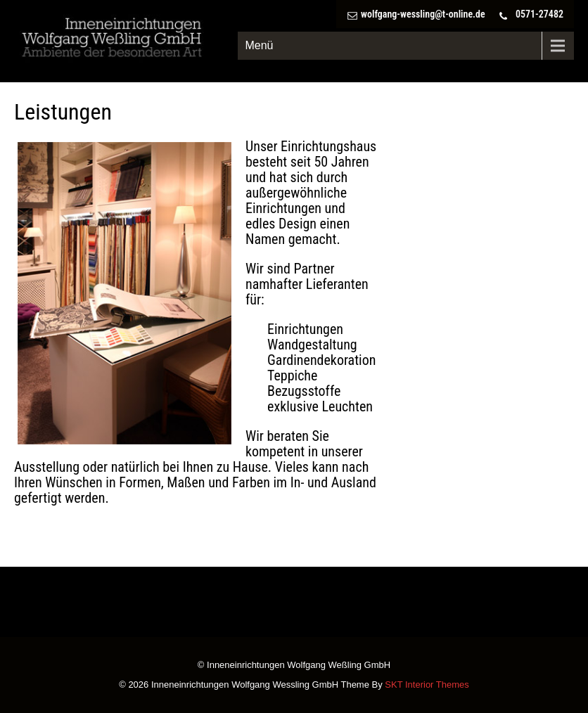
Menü (259, 45)
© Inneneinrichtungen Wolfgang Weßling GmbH (294, 666)
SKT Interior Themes (427, 685)
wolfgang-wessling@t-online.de (423, 14)
